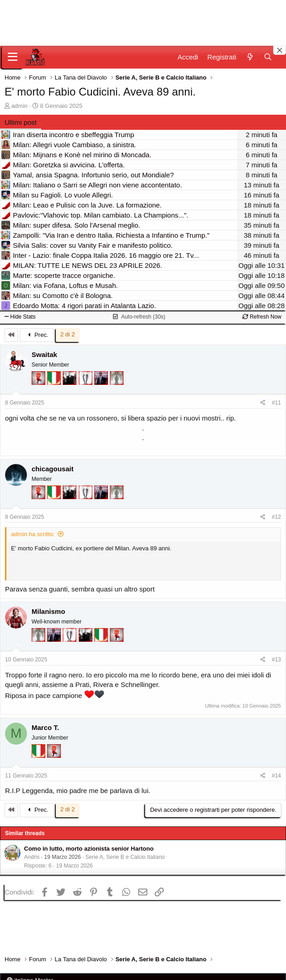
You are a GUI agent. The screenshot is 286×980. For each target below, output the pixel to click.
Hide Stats (20, 317)
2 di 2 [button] (68, 334)
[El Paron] (70, 382)
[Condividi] (263, 403)
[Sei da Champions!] (86, 382)
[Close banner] (280, 50)
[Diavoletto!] (39, 382)
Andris (32, 857)
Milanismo (48, 611)
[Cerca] (268, 57)
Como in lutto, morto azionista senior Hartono (89, 849)
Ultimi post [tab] (21, 122)
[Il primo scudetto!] (55, 382)
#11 (276, 403)
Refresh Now (262, 317)
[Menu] (13, 57)
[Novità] (250, 57)
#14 (276, 776)
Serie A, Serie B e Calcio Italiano (125, 857)
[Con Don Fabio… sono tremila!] (102, 382)
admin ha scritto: (33, 534)
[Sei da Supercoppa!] (117, 382)
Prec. (37, 335)
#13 (276, 660)
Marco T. (45, 727)
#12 (276, 517)
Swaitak (44, 354)
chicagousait (53, 469)
